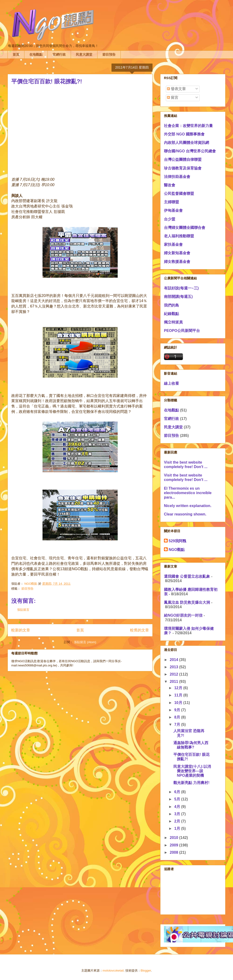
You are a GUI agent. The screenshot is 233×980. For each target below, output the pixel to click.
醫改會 (170, 185)
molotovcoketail (113, 970)
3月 (178, 814)
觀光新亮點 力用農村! (191, 783)
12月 (179, 688)
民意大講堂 (84, 54)
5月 (178, 799)
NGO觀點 (177, 550)
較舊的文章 (140, 630)
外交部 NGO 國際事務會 (184, 134)
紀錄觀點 (171, 314)
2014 (175, 660)
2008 (175, 852)
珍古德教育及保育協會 (183, 168)
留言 (173, 98)
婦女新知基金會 (177, 253)
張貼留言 (23, 610)
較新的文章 (21, 630)
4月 (178, 807)
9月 (178, 710)
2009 (175, 845)
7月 (178, 724)
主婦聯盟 (171, 202)
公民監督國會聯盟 (179, 194)
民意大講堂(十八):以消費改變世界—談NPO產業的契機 (192, 771)
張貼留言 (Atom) (85, 642)
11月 (179, 695)
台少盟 (170, 219)
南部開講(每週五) (178, 297)
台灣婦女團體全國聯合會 (185, 228)
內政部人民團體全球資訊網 (186, 143)
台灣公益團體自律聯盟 (183, 159)
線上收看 (171, 383)
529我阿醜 (177, 541)
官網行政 (59, 54)
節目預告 (109, 54)
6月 (178, 792)
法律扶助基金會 (177, 177)
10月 (179, 703)
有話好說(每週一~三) (181, 288)
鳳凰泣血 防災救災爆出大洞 (187, 602)
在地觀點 (36, 54)
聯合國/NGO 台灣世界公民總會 (190, 151)
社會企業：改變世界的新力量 (188, 126)
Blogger (146, 970)
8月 (178, 717)
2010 (175, 838)
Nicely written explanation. (188, 506)
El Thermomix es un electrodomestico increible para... (188, 493)
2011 (175, 682)
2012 (175, 674)
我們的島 (171, 305)
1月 (178, 828)
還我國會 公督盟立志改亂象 (187, 576)
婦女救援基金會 (177, 262)
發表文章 (176, 89)
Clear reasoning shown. (185, 514)
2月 (178, 821)
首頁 (16, 54)
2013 (175, 667)
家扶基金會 (173, 244)
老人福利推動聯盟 (179, 236)
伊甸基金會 (173, 210)
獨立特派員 (173, 322)
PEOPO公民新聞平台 (182, 331)
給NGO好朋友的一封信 (183, 615)
